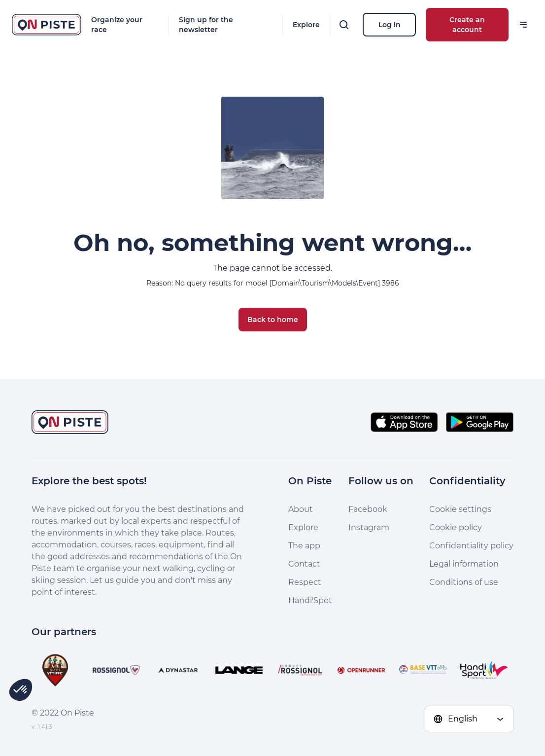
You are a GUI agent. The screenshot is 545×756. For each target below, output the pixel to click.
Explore (306, 25)
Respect (305, 582)
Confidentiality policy (471, 546)
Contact (304, 564)
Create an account (467, 25)
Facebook (368, 509)
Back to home (273, 320)
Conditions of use (464, 582)
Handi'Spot (310, 600)
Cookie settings (460, 509)
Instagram (369, 527)
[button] (21, 690)
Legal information (464, 564)
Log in (390, 25)
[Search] (344, 25)
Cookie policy (456, 527)
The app (304, 546)
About (301, 509)
